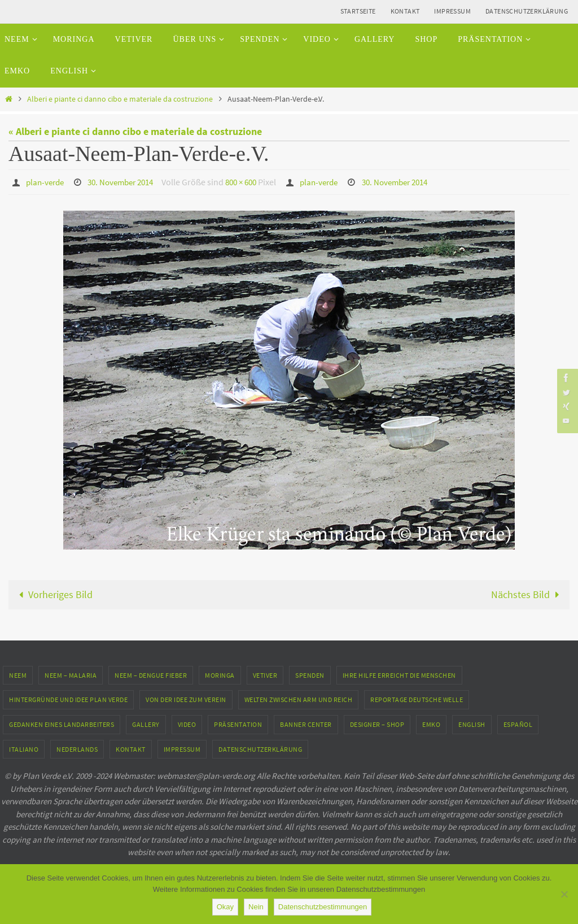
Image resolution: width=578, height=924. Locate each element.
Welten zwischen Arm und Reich (299, 699)
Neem (18, 675)
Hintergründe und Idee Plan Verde (68, 699)
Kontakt (405, 11)
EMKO (431, 724)
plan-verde (47, 182)
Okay (225, 907)
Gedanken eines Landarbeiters (62, 724)
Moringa (220, 675)
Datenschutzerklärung (527, 11)
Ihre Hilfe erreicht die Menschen (399, 675)
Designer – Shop (377, 724)
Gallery (146, 724)
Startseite (358, 11)
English (472, 724)
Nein (256, 907)
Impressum (452, 11)
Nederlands (77, 749)
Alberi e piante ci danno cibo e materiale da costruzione (120, 99)
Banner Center (306, 724)
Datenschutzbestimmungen (323, 907)
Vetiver (265, 675)
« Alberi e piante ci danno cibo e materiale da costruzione (135, 131)
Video (187, 724)
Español (518, 724)
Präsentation (238, 724)
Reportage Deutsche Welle (417, 699)
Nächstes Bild (527, 594)
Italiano (24, 749)
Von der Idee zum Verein (186, 699)
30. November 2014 (127, 182)
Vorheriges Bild (53, 594)
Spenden (310, 675)
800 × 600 (253, 182)
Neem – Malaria (71, 675)
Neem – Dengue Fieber (151, 675)
